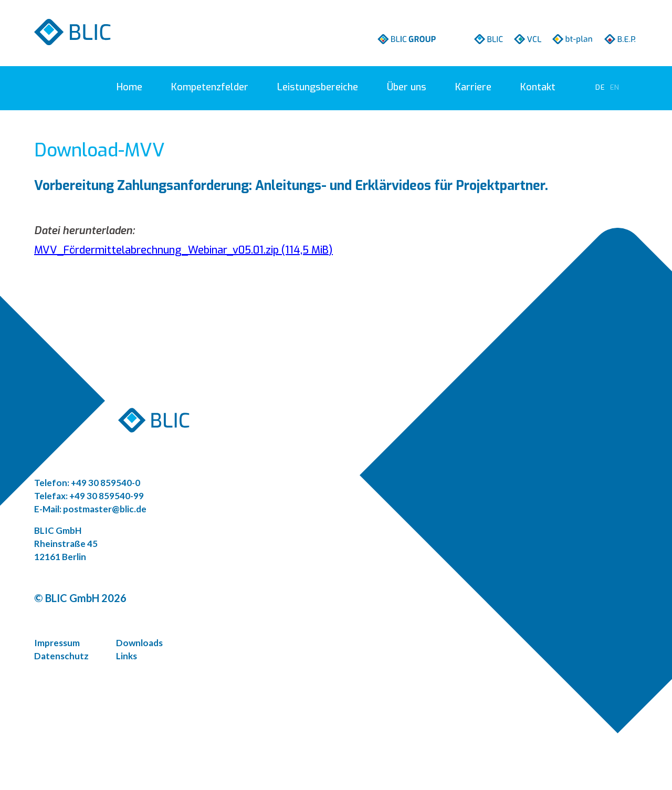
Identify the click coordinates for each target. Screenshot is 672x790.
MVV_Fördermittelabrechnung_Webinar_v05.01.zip (183, 250)
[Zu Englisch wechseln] (615, 87)
